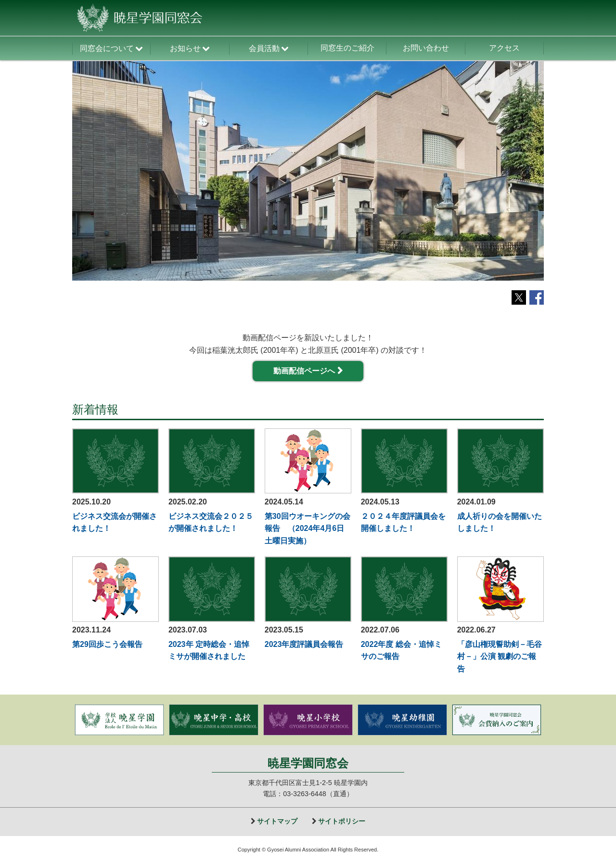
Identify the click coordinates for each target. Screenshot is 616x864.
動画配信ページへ (304, 371)
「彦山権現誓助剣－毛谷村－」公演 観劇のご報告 (500, 657)
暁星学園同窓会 (308, 763)
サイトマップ (277, 821)
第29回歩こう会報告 (107, 644)
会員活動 (264, 48)
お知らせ (185, 48)
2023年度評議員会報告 (304, 644)
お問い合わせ (426, 48)
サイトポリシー (342, 821)
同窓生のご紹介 (347, 48)
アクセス (504, 48)
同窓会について (107, 48)
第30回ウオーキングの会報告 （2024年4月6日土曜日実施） (308, 529)
